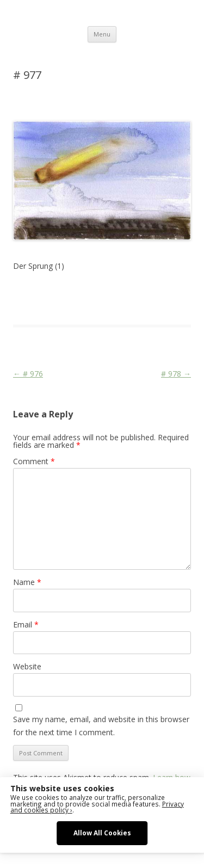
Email (26, 624)
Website (27, 666)
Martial (176, 292)
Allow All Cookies (102, 833)
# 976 (28, 374)
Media (23, 305)
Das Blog (110, 292)
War (73, 305)
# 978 (176, 374)
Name (27, 582)
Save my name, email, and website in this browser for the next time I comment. (101, 726)
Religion (50, 305)
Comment (34, 461)
